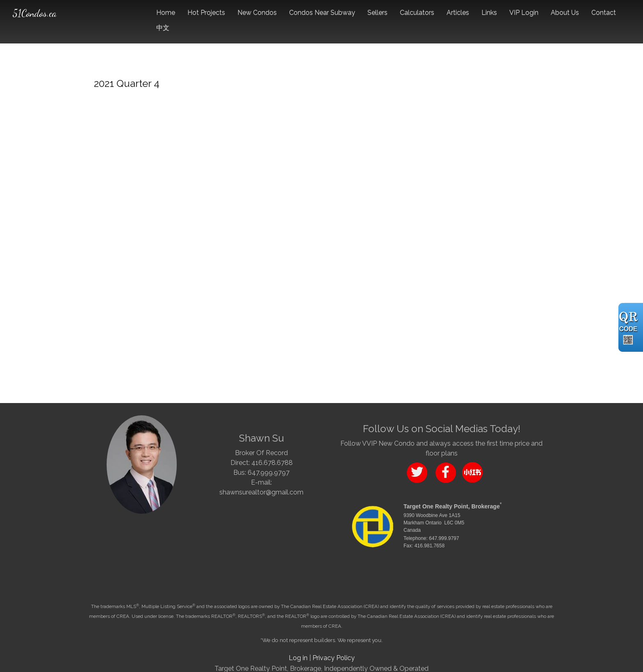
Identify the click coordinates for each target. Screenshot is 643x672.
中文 (163, 28)
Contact (604, 13)
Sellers (377, 13)
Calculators (417, 13)
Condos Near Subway (322, 13)
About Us (565, 13)
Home (166, 13)
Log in (298, 658)
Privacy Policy (334, 658)
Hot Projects (206, 13)
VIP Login (524, 13)
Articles (458, 13)
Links (489, 13)
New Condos (257, 13)
